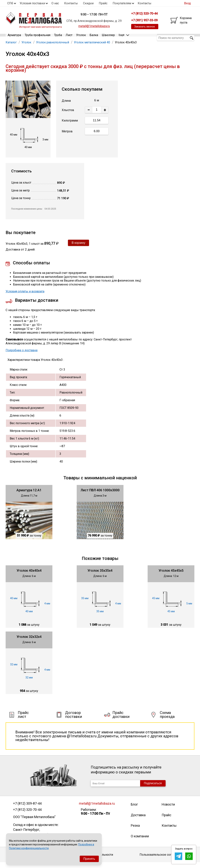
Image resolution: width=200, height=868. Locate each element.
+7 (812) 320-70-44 (27, 815)
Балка (94, 38)
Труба (58, 38)
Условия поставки (32, 3)
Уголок (81, 38)
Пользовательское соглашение (162, 860)
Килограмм (70, 126)
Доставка (138, 820)
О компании (140, 842)
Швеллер (108, 38)
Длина (66, 106)
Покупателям (122, 3)
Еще (124, 38)
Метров (67, 137)
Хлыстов (68, 115)
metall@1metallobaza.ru (94, 26)
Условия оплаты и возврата (25, 297)
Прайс (103, 3)
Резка (135, 831)
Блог (134, 810)
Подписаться (153, 789)
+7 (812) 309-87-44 (27, 809)
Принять (89, 859)
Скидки (88, 3)
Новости (168, 810)
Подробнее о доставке (22, 356)
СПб (10, 3)
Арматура (14, 38)
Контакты (71, 3)
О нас (55, 3)
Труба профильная (38, 38)
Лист (69, 38)
